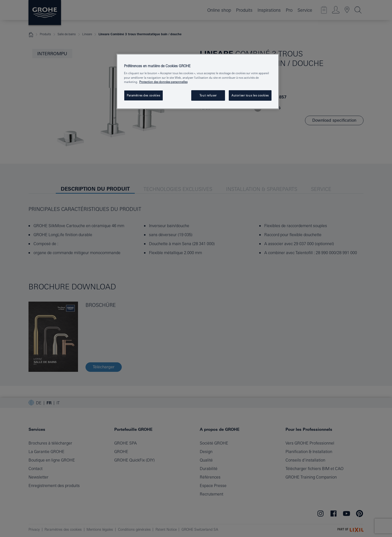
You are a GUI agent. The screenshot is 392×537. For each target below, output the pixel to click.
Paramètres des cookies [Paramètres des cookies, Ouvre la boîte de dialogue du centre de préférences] (143, 95)
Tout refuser (208, 95)
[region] (198, 81)
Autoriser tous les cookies (250, 95)
